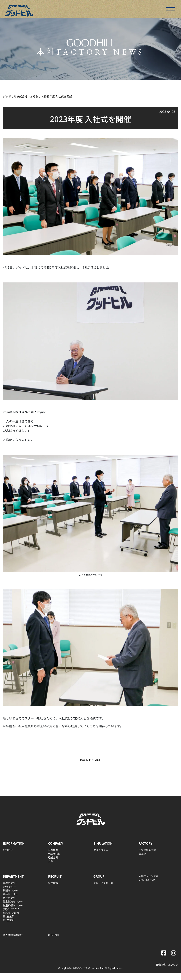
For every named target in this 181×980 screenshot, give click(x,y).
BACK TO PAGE (91, 760)
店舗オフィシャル (148, 876)
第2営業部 (9, 920)
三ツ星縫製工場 (147, 850)
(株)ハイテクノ (11, 909)
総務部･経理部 (11, 913)
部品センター (10, 894)
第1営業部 (9, 916)
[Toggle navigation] (170, 11)
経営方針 (53, 857)
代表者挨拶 (54, 854)
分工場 (142, 854)
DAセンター (9, 887)
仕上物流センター (13, 901)
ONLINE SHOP (147, 879)
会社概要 (53, 850)
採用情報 (53, 883)
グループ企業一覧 (103, 883)
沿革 (51, 861)
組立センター (10, 898)
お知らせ (8, 850)
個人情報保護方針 (13, 935)
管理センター (10, 883)
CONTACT (54, 935)
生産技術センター (13, 905)
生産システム (101, 850)
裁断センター (10, 890)
